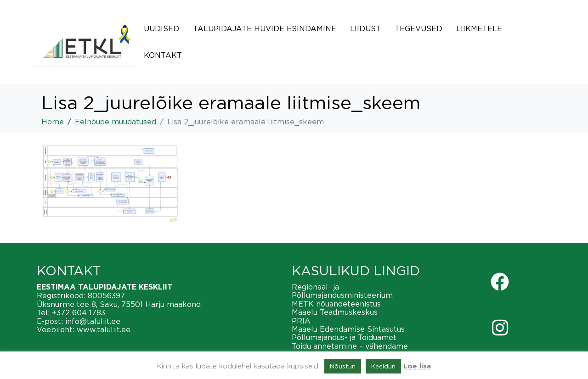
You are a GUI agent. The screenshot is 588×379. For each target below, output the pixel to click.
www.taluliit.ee (104, 329)
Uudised (161, 28)
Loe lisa (417, 366)
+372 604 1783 (79, 312)
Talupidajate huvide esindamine (265, 28)
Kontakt (163, 55)
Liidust (365, 28)
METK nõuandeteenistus (336, 304)
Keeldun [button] (383, 366)
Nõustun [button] (343, 366)
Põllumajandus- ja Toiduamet (344, 337)
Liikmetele (479, 28)
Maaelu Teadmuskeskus (335, 312)
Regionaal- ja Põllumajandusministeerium (342, 291)
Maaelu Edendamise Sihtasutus (348, 329)
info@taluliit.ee (93, 321)
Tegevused (418, 28)
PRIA (301, 321)
